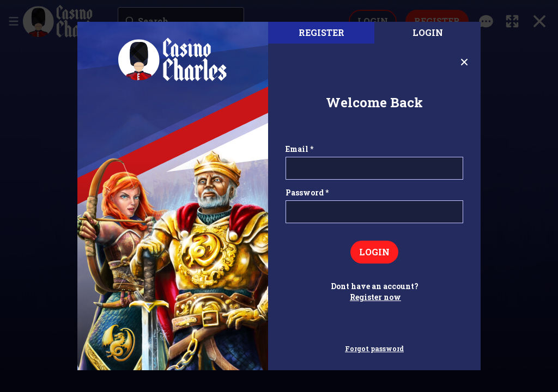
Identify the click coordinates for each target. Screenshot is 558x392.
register (322, 32)
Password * (307, 192)
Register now (375, 297)
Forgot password (374, 348)
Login (428, 32)
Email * (299, 149)
